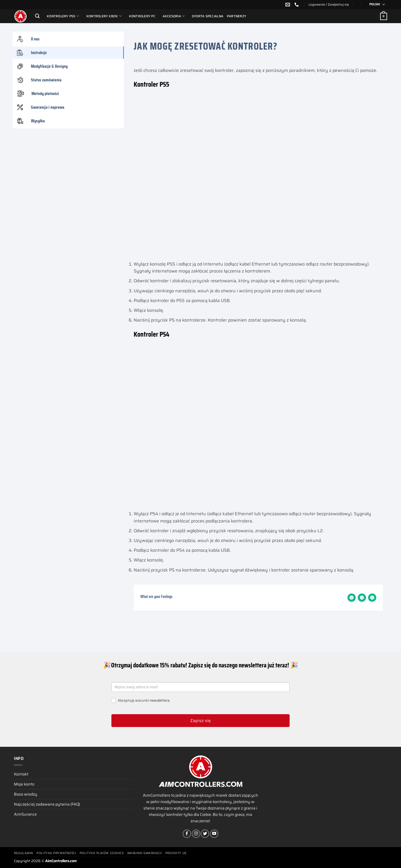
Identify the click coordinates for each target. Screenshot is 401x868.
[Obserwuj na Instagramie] (196, 834)
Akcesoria (174, 16)
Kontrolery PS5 (63, 16)
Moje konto (24, 784)
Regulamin (24, 853)
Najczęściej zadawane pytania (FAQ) (47, 804)
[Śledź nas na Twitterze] (205, 834)
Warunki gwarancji (145, 853)
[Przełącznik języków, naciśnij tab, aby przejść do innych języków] (375, 5)
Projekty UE (176, 853)
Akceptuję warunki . (141, 701)
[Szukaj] (37, 16)
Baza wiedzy (26, 794)
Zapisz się (200, 721)
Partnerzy (237, 16)
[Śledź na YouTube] (214, 834)
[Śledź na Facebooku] (187, 834)
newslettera (159, 700)
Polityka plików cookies (102, 853)
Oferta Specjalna (208, 16)
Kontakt (21, 774)
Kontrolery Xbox (104, 16)
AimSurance (25, 814)
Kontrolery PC (142, 16)
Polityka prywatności (56, 853)
